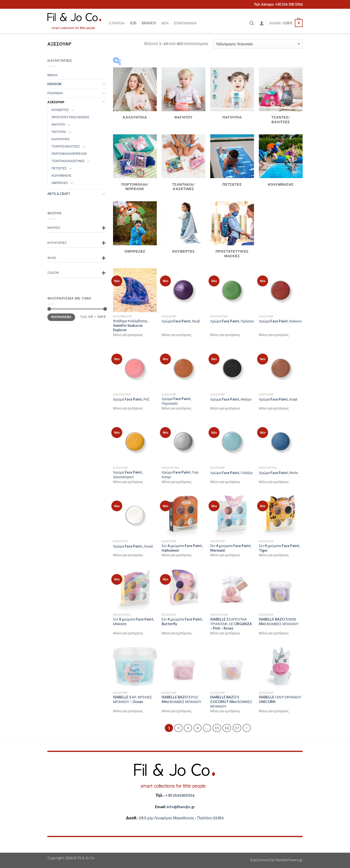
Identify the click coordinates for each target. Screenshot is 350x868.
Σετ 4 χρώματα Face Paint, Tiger (279, 548)
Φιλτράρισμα (61, 317)
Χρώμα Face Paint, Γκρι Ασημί (180, 475)
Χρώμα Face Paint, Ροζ (131, 399)
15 (217, 728)
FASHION (54, 84)
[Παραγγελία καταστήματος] (258, 44)
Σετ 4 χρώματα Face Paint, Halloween (182, 548)
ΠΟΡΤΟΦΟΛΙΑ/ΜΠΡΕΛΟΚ (69, 154)
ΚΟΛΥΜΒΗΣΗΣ (61, 176)
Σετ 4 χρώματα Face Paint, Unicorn (134, 621)
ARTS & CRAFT (59, 194)
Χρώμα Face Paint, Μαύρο (231, 399)
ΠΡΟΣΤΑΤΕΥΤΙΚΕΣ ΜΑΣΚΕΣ (70, 117)
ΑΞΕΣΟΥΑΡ (56, 102)
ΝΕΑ (165, 23)
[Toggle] (104, 84)
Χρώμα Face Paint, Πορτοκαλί (177, 401)
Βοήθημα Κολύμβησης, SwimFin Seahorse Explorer (131, 325)
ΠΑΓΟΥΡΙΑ (59, 132)
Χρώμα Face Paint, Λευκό (133, 546)
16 (227, 728)
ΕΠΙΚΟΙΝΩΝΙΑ (185, 23)
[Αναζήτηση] (252, 23)
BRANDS (149, 23)
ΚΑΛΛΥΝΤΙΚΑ (61, 139)
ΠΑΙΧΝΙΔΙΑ (55, 93)
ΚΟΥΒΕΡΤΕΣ (60, 110)
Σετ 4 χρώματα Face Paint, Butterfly (182, 621)
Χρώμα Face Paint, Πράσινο (232, 321)
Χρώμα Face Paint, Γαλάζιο (231, 473)
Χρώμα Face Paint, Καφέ (278, 399)
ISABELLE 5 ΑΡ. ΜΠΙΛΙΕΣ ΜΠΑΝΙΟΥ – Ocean (133, 699)
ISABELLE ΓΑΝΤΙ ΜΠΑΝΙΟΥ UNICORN (280, 699)
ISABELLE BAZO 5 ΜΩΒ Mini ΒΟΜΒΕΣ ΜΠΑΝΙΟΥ (279, 621)
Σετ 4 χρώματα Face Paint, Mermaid (231, 548)
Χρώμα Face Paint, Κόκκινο (280, 321)
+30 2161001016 (180, 795)
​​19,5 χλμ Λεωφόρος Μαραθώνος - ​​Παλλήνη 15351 (181, 818)
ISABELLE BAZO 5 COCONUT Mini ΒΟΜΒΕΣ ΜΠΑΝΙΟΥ (231, 702)
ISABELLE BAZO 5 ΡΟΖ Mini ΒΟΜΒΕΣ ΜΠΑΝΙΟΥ (182, 699)
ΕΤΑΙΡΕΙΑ (117, 23)
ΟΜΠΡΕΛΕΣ (60, 183)
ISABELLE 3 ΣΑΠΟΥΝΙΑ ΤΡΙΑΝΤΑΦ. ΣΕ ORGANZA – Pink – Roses (231, 624)
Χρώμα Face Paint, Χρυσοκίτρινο (128, 475)
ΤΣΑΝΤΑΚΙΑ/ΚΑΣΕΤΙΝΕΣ (68, 161)
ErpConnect (260, 860)
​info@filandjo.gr (181, 807)
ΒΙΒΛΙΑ (52, 75)
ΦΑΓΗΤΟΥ (58, 124)
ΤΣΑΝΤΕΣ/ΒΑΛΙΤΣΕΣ (66, 146)
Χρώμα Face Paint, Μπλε (278, 473)
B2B (133, 23)
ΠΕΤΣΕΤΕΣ (59, 168)
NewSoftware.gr (289, 860)
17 (237, 728)
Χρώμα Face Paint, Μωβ (181, 321)
